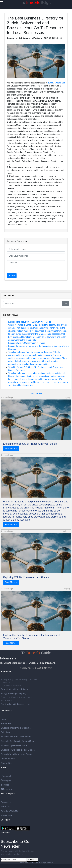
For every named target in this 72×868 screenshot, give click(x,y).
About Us (5, 807)
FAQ (24, 694)
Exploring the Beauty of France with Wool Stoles (30, 322)
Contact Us (6, 802)
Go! (65, 304)
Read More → (11, 449)
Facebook (6, 776)
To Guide (36, 653)
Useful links (6, 710)
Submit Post (6, 723)
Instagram (6, 780)
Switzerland (60, 83)
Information (6, 672)
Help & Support (8, 794)
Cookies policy (14, 694)
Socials (4, 767)
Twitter (5, 785)
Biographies (6, 763)
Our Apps (5, 820)
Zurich (51, 83)
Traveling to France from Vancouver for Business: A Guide (34, 352)
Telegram (6, 789)
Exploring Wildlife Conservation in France (27, 343)
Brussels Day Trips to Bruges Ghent (18, 741)
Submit (12, 275)
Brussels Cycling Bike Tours (14, 745)
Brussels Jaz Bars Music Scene (16, 737)
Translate (5, 833)
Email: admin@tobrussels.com (15, 704)
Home (4, 719)
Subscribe (33, 860)
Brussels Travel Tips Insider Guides (18, 750)
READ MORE (36, 394)
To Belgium (38, 2)
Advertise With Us (9, 811)
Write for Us (6, 815)
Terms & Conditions (10, 689)
